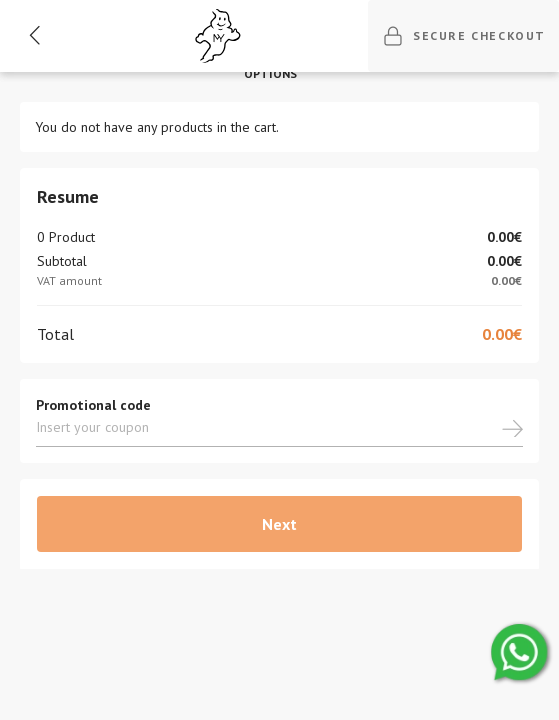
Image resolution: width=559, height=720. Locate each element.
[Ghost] (218, 36)
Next (279, 524)
